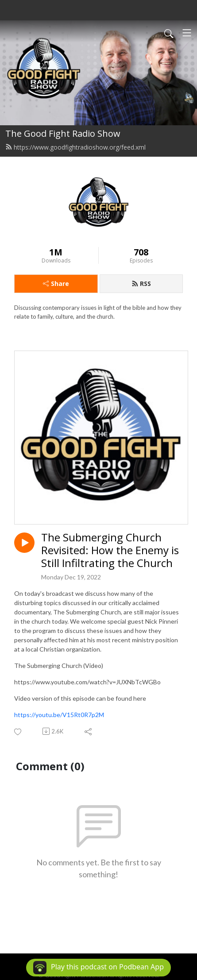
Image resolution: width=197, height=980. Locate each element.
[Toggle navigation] (187, 33)
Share (56, 284)
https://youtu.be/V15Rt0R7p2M (59, 715)
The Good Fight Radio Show (63, 133)
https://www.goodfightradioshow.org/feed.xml (75, 147)
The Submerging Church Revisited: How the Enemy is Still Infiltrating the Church (110, 550)
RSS (141, 284)
